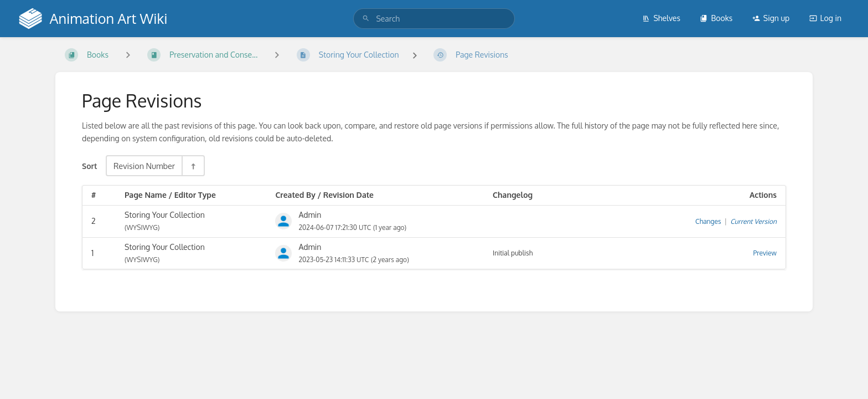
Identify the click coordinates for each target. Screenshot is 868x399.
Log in (825, 18)
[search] (434, 19)
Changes (708, 221)
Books (716, 18)
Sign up (771, 18)
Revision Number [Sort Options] (144, 166)
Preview (765, 253)
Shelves (661, 18)
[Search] (366, 19)
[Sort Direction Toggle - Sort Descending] (193, 166)
